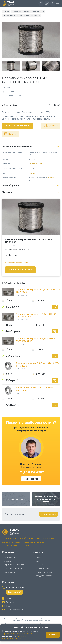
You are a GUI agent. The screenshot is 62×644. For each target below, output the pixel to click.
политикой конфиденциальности (14, 637)
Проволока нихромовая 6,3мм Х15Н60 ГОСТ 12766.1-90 (36, 340)
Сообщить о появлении (17, 126)
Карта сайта (9, 572)
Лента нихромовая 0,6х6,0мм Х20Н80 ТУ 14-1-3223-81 (38, 365)
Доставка (39, 561)
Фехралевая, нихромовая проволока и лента (28, 11)
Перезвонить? (14, 592)
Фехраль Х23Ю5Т (35, 164)
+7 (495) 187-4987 (31, 472)
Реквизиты (39, 565)
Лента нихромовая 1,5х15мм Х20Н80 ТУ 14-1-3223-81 (37, 389)
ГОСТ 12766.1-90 (35, 173)
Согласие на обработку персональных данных (23, 542)
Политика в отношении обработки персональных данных (28, 538)
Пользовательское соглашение (16, 546)
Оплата (38, 557)
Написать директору (44, 572)
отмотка (51, 178)
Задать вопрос (49, 514)
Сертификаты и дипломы (15, 565)
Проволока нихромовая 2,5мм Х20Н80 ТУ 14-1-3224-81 (38, 291)
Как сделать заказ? (43, 576)
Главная (6, 11)
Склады (7, 561)
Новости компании (16, 499)
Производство (10, 557)
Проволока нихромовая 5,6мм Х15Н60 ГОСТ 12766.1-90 (36, 315)
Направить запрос (43, 568)
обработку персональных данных (17, 634)
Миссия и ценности (13, 568)
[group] (31, 40)
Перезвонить (31, 479)
